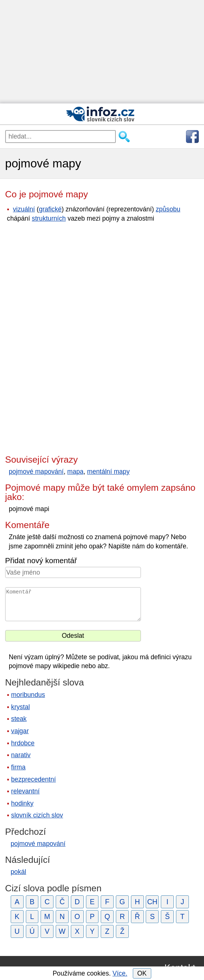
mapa (75, 472)
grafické (50, 209)
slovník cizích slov (37, 815)
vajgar (20, 731)
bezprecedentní (33, 779)
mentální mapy (108, 472)
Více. (120, 973)
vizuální (24, 209)
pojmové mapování (36, 472)
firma (18, 767)
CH (152, 902)
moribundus (28, 695)
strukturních (49, 218)
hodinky (22, 803)
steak (19, 719)
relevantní (25, 791)
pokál (18, 872)
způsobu (168, 209)
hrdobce (23, 743)
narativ (21, 755)
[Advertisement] (102, 52)
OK (142, 973)
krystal (20, 707)
